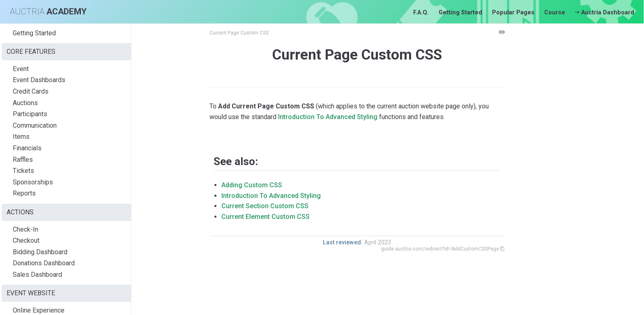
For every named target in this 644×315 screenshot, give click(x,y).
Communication (35, 125)
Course (555, 13)
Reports (24, 193)
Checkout (26, 240)
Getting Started (460, 13)
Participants (30, 114)
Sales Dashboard (37, 275)
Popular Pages (513, 13)
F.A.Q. (421, 13)
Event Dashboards (39, 80)
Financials (27, 148)
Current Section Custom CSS (265, 206)
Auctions (25, 103)
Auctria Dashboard (605, 13)
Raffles (23, 160)
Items (21, 137)
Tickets (23, 171)
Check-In (25, 229)
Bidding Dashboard (40, 252)
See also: (236, 161)
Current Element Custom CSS (266, 217)
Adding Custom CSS (252, 185)
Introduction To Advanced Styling (328, 117)
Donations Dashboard (44, 263)
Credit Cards (31, 91)
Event (21, 69)
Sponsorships (33, 182)
